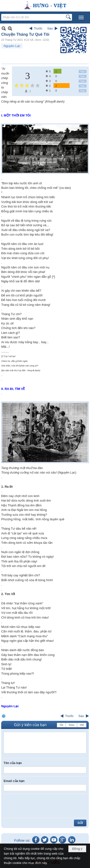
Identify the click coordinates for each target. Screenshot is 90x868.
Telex (71, 725)
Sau (50, 28)
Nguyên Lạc (12, 46)
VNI (82, 725)
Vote (83, 72)
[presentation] (40, 806)
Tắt (61, 725)
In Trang (4, 716)
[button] (81, 17)
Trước (38, 28)
